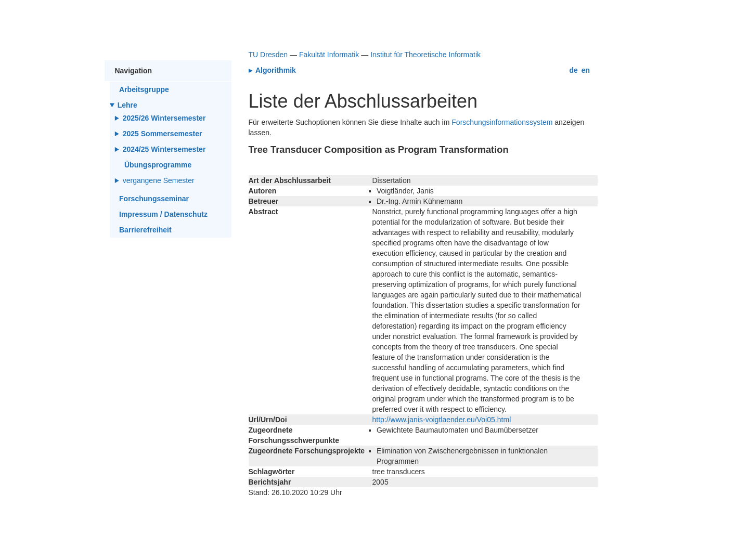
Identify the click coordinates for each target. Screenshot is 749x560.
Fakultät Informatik (329, 55)
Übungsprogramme (158, 165)
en (586, 70)
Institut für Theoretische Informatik (425, 55)
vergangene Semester (159, 180)
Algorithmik (275, 70)
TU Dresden (268, 55)
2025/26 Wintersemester (164, 118)
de (574, 70)
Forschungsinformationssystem (502, 122)
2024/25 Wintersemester (164, 149)
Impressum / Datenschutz (163, 214)
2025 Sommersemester (163, 134)
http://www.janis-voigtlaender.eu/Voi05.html (442, 420)
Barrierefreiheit (145, 230)
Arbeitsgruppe (144, 89)
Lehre (127, 105)
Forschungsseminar (154, 199)
